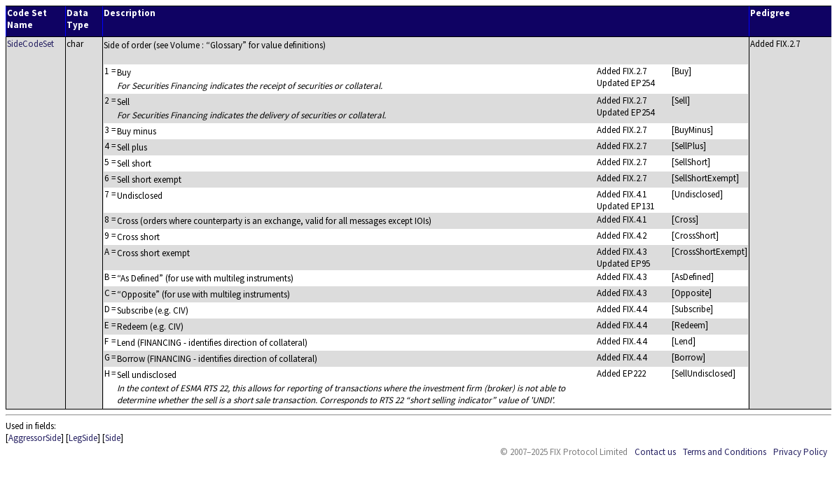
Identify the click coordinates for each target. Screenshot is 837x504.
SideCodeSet (30, 44)
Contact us (655, 452)
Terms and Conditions (725, 452)
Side (113, 438)
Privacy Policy (800, 452)
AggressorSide (35, 438)
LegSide (83, 438)
